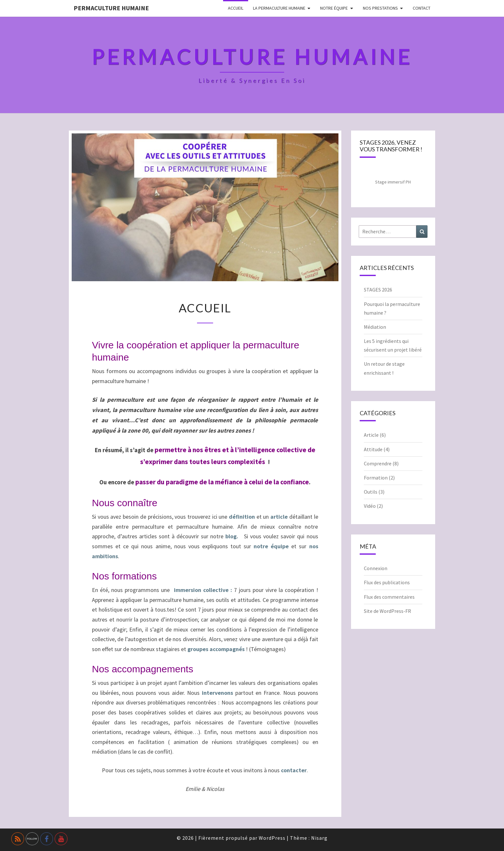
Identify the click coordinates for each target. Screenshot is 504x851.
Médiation (375, 327)
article (279, 517)
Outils (371, 492)
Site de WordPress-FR (387, 611)
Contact (422, 8)
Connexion (376, 568)
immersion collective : (204, 590)
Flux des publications (387, 582)
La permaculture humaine (279, 8)
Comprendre (378, 463)
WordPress (272, 838)
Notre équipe (334, 8)
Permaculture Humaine (111, 8)
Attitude (373, 449)
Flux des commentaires (389, 597)
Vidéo (370, 506)
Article (371, 435)
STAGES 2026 (378, 290)
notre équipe (271, 546)
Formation (376, 478)
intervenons (217, 693)
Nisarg (319, 838)
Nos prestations (380, 8)
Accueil (236, 8)
